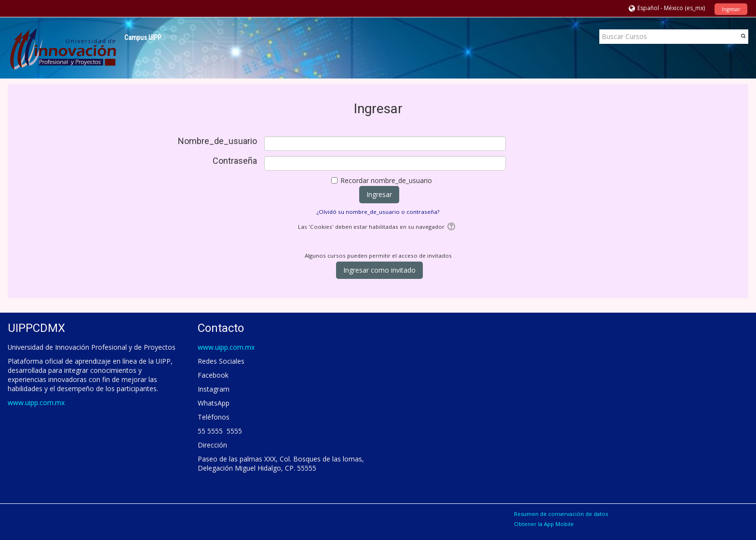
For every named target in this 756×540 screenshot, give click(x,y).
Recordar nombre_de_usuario (386, 180)
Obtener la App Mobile (544, 524)
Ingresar (731, 9)
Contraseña (235, 161)
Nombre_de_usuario (217, 141)
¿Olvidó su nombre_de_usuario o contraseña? (378, 212)
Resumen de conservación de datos (561, 514)
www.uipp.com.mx (36, 402)
